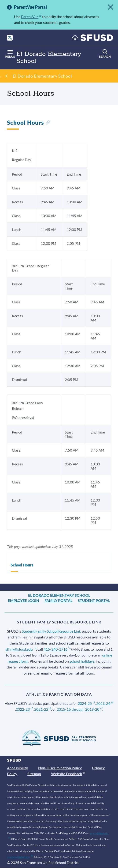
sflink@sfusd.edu (21, 649)
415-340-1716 (57, 649)
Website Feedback (68, 774)
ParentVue (31, 17)
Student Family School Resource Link (51, 631)
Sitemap (34, 774)
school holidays (82, 661)
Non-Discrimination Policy (60, 768)
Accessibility (18, 768)
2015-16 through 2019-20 (79, 709)
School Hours (22, 565)
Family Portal (58, 600)
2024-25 (86, 703)
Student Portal (94, 600)
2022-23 (24, 709)
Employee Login (24, 600)
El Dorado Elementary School (42, 76)
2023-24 (105, 703)
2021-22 (43, 709)
